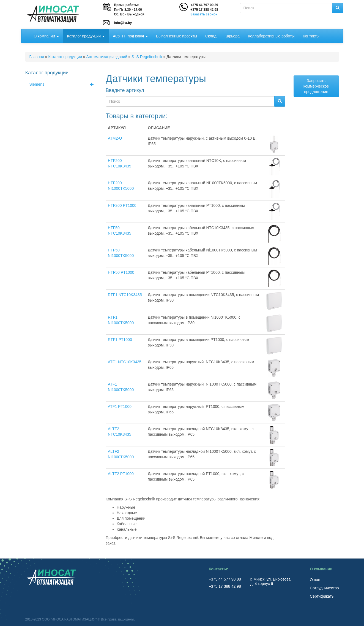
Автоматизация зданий (107, 57)
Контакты (311, 36)
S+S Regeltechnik (147, 57)
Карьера (232, 36)
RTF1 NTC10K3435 (125, 295)
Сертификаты (322, 596)
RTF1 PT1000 (120, 340)
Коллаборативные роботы (271, 36)
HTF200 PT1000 (122, 205)
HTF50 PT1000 (121, 272)
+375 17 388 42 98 (204, 10)
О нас (315, 580)
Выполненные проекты (176, 36)
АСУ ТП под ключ (130, 36)
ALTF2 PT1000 (121, 474)
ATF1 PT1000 (120, 407)
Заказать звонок (204, 14)
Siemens (64, 84)
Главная (37, 57)
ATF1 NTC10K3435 (125, 362)
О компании (46, 36)
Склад (211, 36)
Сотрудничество (324, 588)
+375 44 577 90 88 (225, 579)
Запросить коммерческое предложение (316, 86)
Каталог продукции (86, 36)
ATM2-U (115, 138)
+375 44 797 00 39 (204, 5)
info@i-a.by (123, 23)
